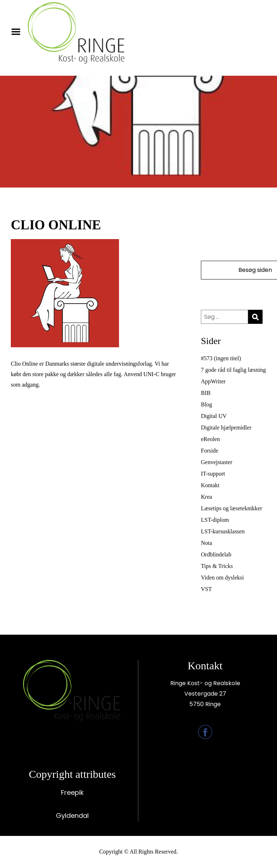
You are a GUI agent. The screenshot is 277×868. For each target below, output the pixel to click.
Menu (18, 32)
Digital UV (214, 416)
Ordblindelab (216, 554)
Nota (206, 543)
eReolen (210, 439)
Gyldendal (72, 816)
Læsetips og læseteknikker (232, 508)
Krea (206, 497)
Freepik (72, 792)
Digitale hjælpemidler (226, 428)
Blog (206, 404)
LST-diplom (215, 520)
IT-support (213, 474)
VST (206, 589)
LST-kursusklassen (223, 531)
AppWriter (213, 381)
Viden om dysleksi (222, 578)
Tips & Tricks (217, 566)
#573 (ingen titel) (221, 358)
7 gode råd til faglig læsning (233, 370)
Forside (210, 451)
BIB (206, 393)
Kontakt (210, 485)
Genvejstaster (217, 462)
